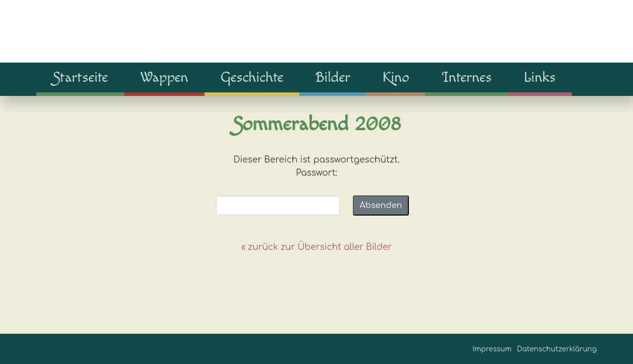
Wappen (164, 77)
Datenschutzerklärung (557, 349)
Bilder (333, 77)
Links (540, 77)
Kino (396, 77)
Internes (466, 77)
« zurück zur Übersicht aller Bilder (316, 247)
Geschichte (252, 77)
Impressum (492, 349)
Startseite (80, 77)
